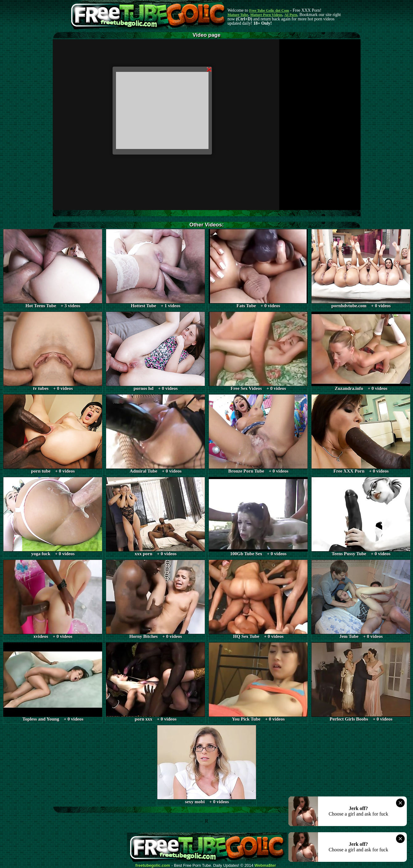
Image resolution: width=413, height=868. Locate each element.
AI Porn (291, 15)
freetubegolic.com (153, 866)
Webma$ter (265, 866)
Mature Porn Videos (266, 15)
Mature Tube (238, 15)
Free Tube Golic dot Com (269, 10)
